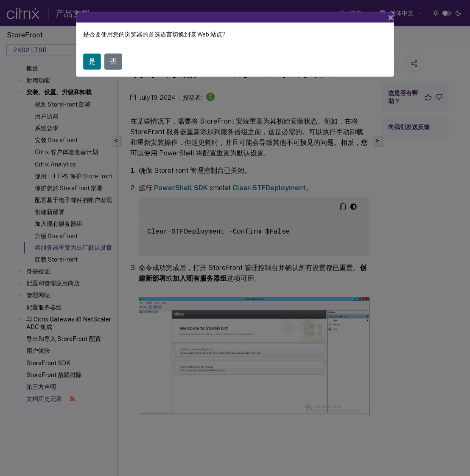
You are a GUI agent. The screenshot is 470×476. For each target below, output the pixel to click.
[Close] (391, 16)
